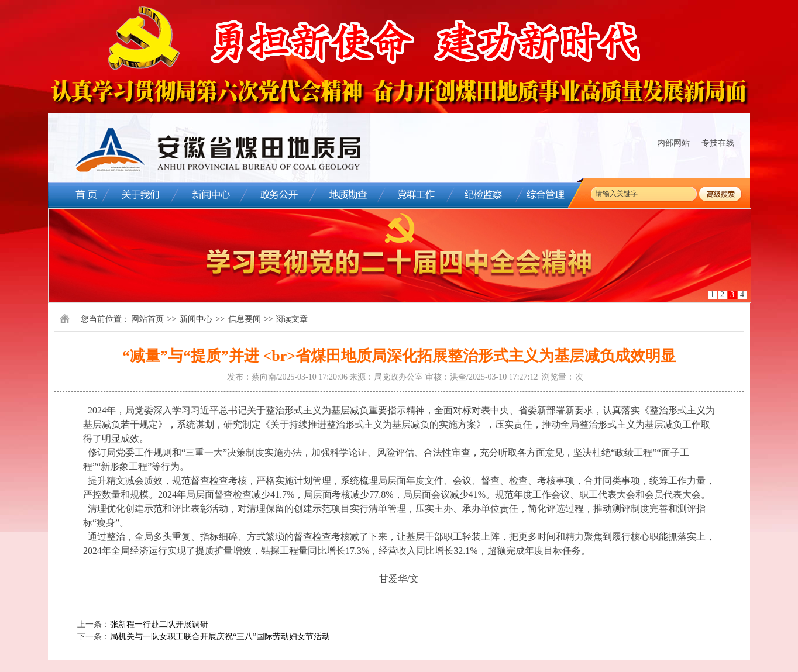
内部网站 (673, 143)
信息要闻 (245, 319)
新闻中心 (196, 319)
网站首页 (147, 319)
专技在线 (718, 143)
